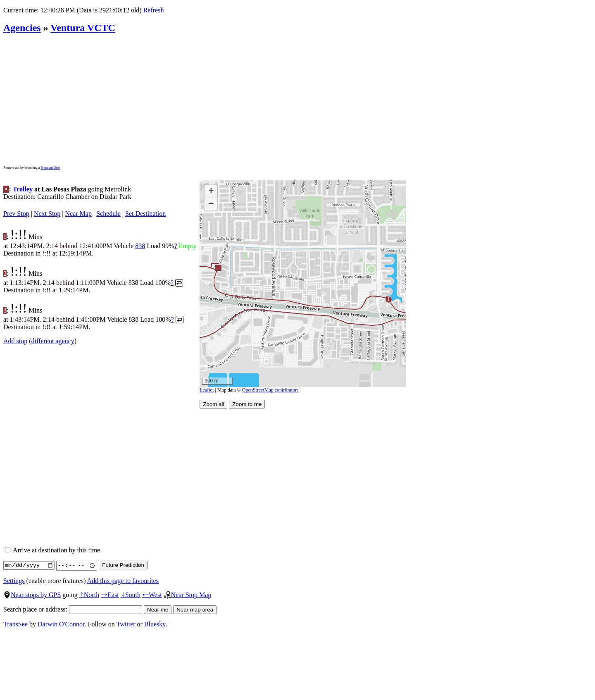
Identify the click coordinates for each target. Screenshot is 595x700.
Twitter (126, 624)
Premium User (50, 168)
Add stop (15, 341)
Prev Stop (16, 214)
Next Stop (47, 214)
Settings (14, 581)
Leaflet (207, 390)
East (110, 595)
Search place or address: (73, 609)
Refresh (154, 10)
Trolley (23, 189)
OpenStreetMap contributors (270, 390)
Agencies (22, 28)
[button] (218, 267)
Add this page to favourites (123, 581)
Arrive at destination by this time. (53, 550)
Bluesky (155, 624)
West (152, 595)
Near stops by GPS (32, 595)
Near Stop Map (188, 595)
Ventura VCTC (83, 28)
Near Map (79, 214)
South (131, 595)
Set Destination (145, 214)
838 (140, 246)
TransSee (15, 624)
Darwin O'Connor (61, 624)
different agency (53, 341)
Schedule (108, 214)
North (89, 595)
